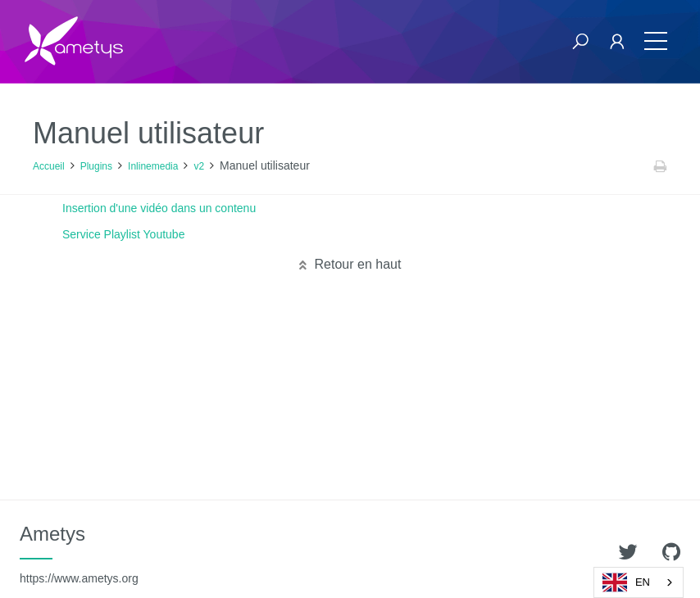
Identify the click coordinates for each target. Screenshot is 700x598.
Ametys (79, 554)
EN (626, 582)
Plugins (96, 166)
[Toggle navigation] (656, 41)
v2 (199, 166)
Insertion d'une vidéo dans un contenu (159, 208)
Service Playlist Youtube (123, 234)
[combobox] (639, 582)
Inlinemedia (153, 166)
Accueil (49, 166)
